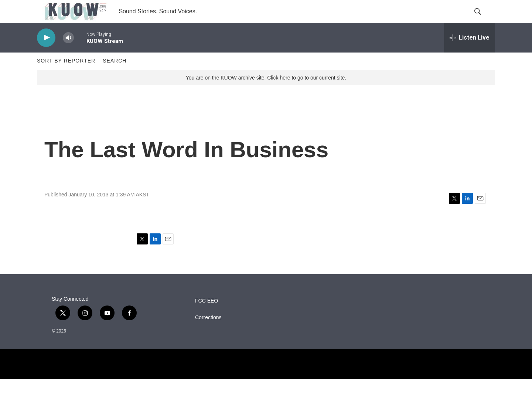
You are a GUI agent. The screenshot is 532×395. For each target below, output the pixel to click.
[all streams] (470, 54)
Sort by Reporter (66, 77)
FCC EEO (207, 317)
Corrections (208, 333)
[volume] (68, 54)
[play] (46, 54)
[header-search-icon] (483, 20)
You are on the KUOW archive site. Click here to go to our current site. (266, 94)
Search (115, 77)
